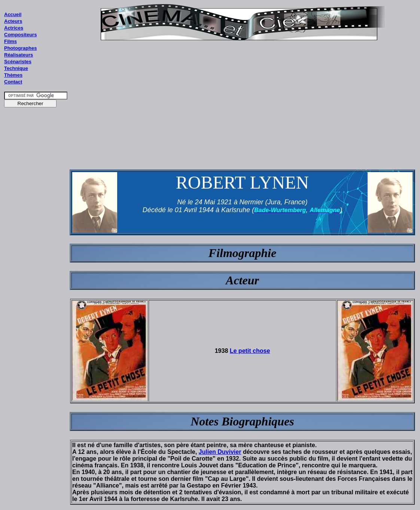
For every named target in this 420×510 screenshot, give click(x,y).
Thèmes (13, 75)
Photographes (20, 48)
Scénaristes (18, 62)
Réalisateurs (19, 55)
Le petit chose (250, 351)
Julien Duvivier (220, 452)
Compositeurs (20, 35)
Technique (16, 68)
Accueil (13, 14)
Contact (13, 82)
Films (10, 41)
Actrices (14, 28)
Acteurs (13, 21)
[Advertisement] (36, 253)
